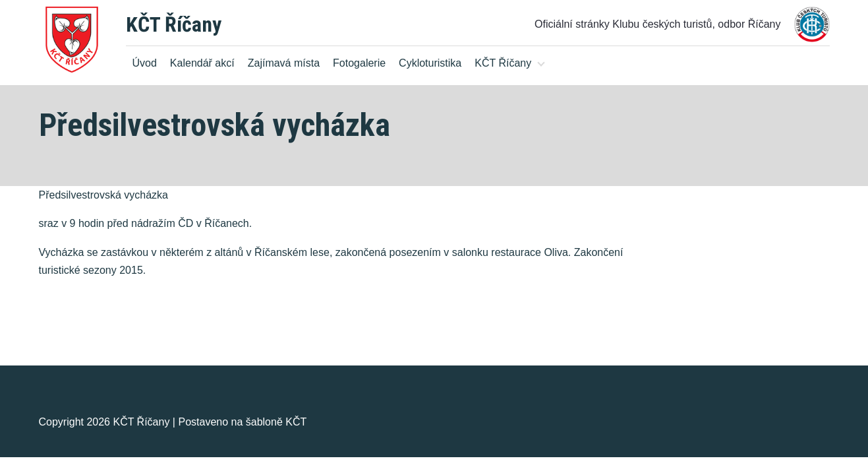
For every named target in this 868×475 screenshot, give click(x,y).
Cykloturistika (430, 63)
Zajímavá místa (284, 63)
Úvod (145, 63)
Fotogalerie (359, 63)
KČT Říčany (174, 24)
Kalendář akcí (202, 63)
